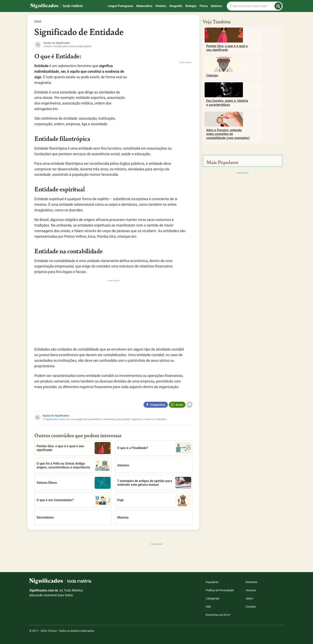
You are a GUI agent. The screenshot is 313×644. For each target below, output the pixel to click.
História (161, 6)
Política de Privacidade (220, 590)
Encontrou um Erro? (218, 615)
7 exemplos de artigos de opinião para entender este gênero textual (154, 483)
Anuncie (251, 590)
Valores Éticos (74, 483)
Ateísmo (123, 465)
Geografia (176, 6)
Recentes (251, 582)
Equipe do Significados (56, 416)
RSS (208, 607)
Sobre (249, 598)
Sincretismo (45, 517)
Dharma (123, 517)
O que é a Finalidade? (154, 448)
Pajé (154, 500)
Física (204, 6)
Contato (251, 607)
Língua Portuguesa (121, 6)
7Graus (52, 631)
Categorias (213, 598)
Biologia (191, 6)
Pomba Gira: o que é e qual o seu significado (74, 448)
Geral (38, 21)
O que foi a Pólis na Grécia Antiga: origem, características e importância (74, 465)
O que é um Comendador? (74, 500)
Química (216, 6)
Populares (212, 582)
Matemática (144, 6)
